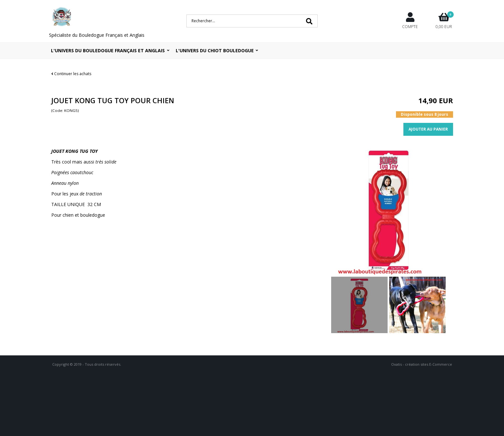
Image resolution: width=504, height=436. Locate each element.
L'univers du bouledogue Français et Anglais (108, 50)
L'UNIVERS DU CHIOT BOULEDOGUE (215, 50)
